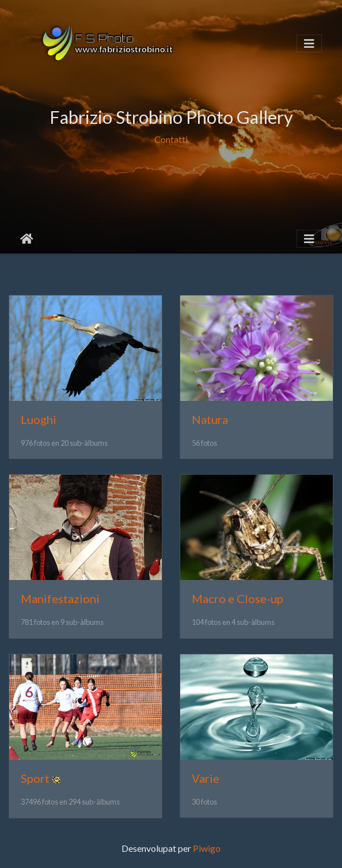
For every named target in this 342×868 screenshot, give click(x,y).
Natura (210, 419)
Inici (27, 239)
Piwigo (207, 848)
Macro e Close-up (238, 598)
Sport (35, 778)
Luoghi (39, 419)
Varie (206, 778)
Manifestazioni (60, 598)
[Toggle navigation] (309, 43)
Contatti (171, 140)
